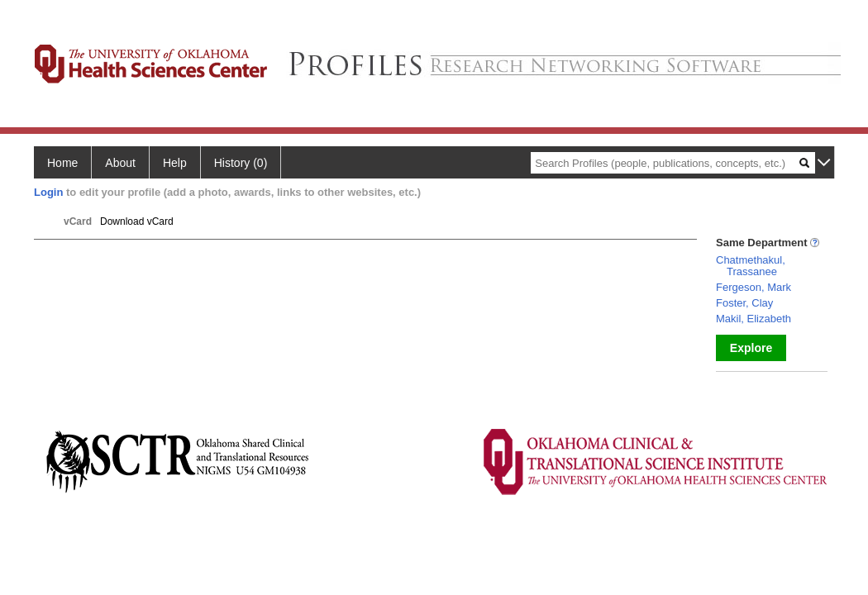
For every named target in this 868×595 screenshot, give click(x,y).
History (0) (241, 163)
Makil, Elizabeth (754, 319)
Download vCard (137, 221)
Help (175, 163)
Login (48, 192)
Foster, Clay (744, 303)
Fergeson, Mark (754, 287)
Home (62, 163)
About (120, 163)
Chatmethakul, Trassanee (751, 266)
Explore (751, 348)
